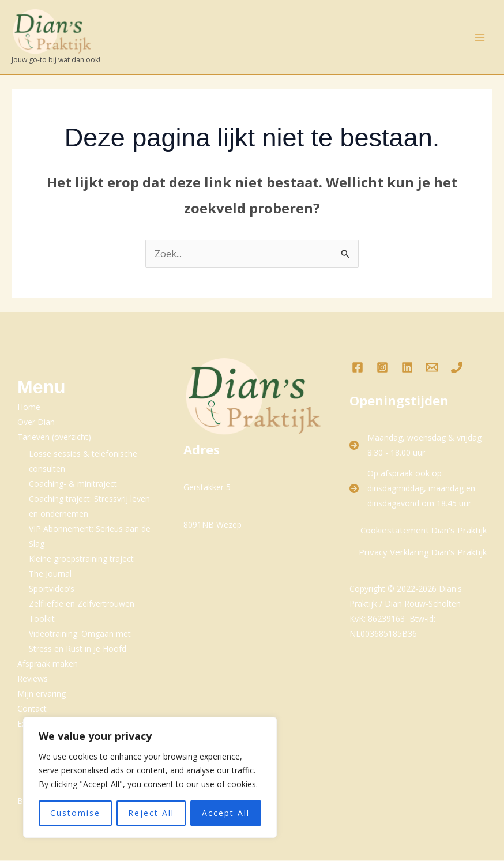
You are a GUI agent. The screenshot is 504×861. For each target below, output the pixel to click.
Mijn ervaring (42, 694)
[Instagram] (382, 368)
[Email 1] (432, 368)
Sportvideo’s (52, 589)
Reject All (151, 813)
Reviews (33, 679)
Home (29, 407)
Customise (75, 813)
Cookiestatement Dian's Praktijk (424, 531)
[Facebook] (358, 368)
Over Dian (36, 422)
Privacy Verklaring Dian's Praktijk (423, 552)
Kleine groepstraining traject (81, 559)
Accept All (226, 813)
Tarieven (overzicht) (54, 437)
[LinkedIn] (407, 368)
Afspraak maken (48, 664)
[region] (150, 777)
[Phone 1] (457, 368)
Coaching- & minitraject (73, 484)
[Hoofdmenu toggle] (480, 37)
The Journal (50, 574)
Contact (32, 709)
